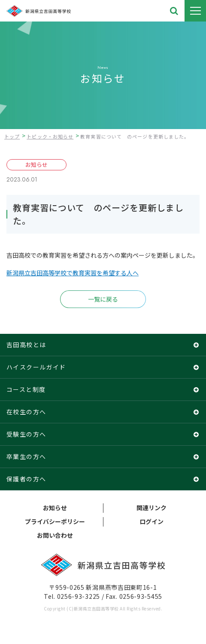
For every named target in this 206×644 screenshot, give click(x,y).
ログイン (151, 521)
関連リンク (151, 508)
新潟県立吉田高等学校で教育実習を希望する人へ (73, 273)
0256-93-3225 (79, 596)
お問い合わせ (55, 535)
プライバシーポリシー (55, 521)
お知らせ (55, 508)
